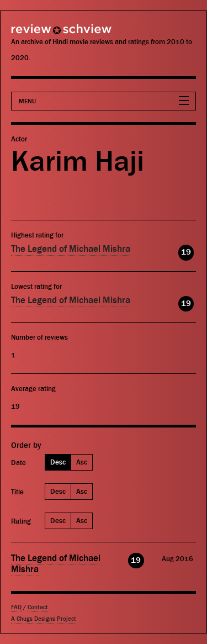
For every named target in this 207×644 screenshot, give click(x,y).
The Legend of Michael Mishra (71, 249)
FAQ (16, 607)
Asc (82, 462)
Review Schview (41, 34)
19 (186, 252)
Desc (58, 462)
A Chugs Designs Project (44, 619)
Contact (38, 607)
